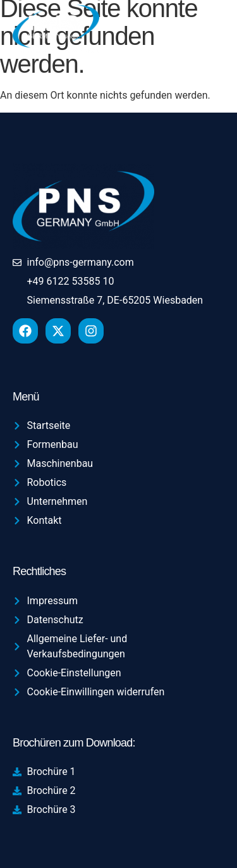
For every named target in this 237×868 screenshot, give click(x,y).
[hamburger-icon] (206, 28)
